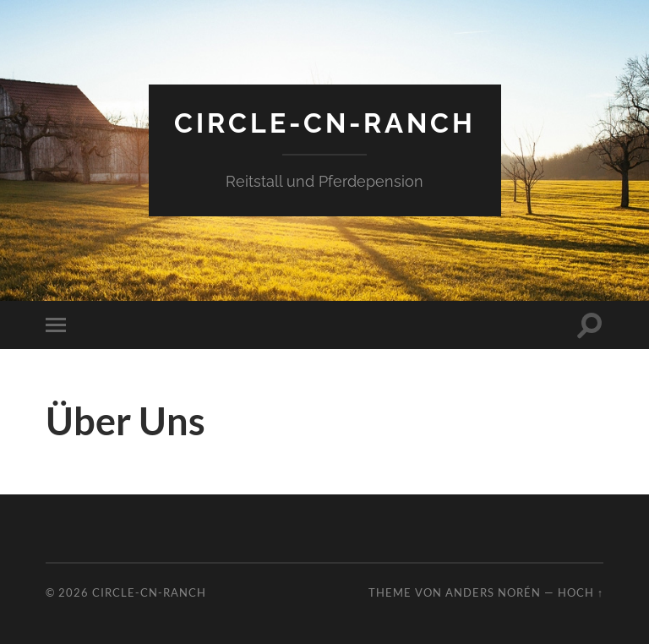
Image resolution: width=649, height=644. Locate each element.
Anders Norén (493, 592)
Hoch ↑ (581, 592)
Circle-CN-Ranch (325, 123)
